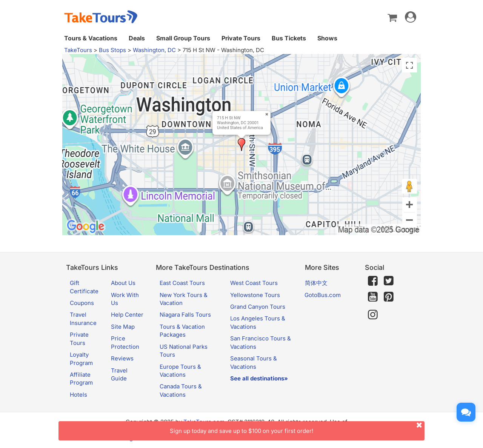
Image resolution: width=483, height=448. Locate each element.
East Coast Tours (182, 283)
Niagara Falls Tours (185, 315)
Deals (137, 38)
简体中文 (316, 283)
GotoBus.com (323, 295)
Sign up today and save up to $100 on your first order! (297, 428)
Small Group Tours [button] (183, 38)
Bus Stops (112, 50)
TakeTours (78, 50)
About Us (123, 283)
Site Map (123, 327)
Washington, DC (154, 50)
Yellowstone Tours (255, 295)
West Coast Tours (254, 283)
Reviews (122, 358)
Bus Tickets (289, 38)
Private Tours (241, 38)
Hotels (78, 395)
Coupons (82, 303)
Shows (327, 38)
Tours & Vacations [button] (91, 38)
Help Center (127, 315)
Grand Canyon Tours (258, 307)
